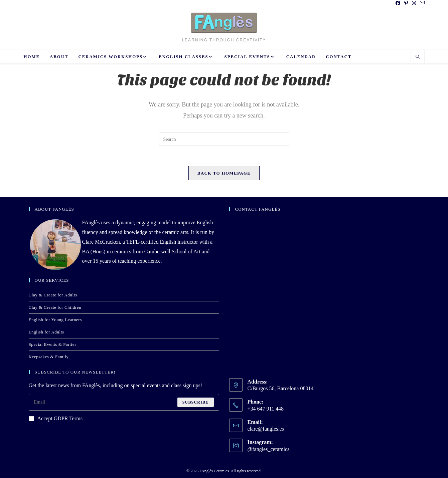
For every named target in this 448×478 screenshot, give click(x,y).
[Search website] (418, 57)
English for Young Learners (55, 320)
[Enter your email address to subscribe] (124, 402)
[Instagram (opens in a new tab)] (414, 3)
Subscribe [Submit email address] (196, 402)
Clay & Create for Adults (53, 295)
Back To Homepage (224, 173)
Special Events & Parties (53, 344)
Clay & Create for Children (55, 307)
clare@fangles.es (266, 429)
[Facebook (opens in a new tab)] (398, 3)
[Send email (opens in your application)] (421, 3)
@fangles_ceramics (269, 449)
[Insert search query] (224, 139)
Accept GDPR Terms (56, 418)
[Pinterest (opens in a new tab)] (406, 3)
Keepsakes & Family (49, 357)
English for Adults (46, 332)
